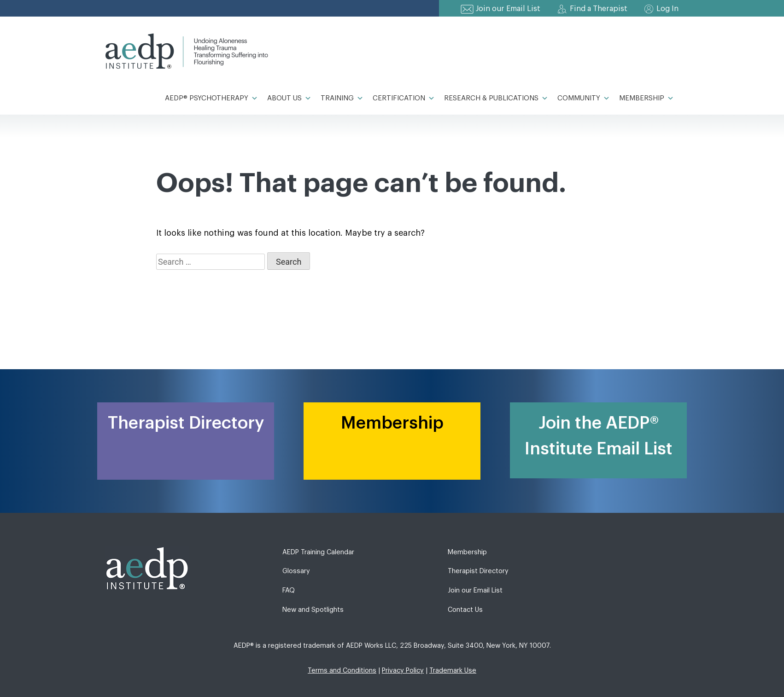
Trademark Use (453, 671)
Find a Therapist (599, 9)
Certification (404, 99)
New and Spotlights (313, 610)
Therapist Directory (478, 571)
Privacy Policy (403, 671)
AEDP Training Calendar (318, 552)
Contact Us (465, 610)
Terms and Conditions (342, 671)
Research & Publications (496, 99)
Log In (667, 9)
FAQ (289, 590)
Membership (647, 99)
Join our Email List (508, 9)
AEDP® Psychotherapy (211, 99)
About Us (289, 99)
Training (342, 99)
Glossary (296, 571)
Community (584, 99)
